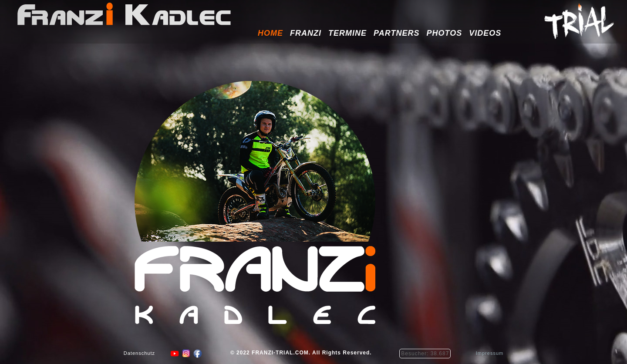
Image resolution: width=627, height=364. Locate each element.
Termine (347, 33)
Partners (396, 33)
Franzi (306, 33)
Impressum (490, 356)
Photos (444, 33)
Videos (485, 33)
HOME (270, 33)
